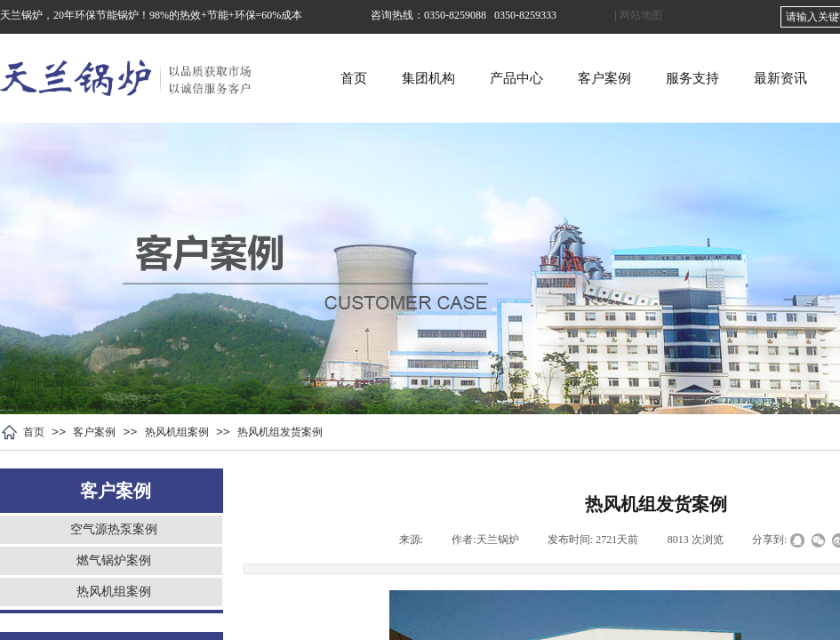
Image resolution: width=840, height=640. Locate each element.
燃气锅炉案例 (114, 560)
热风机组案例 (177, 432)
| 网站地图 (638, 15)
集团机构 (486, 78)
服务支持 (750, 78)
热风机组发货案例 (280, 432)
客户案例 (662, 78)
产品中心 (574, 78)
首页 (412, 78)
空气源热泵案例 (114, 529)
